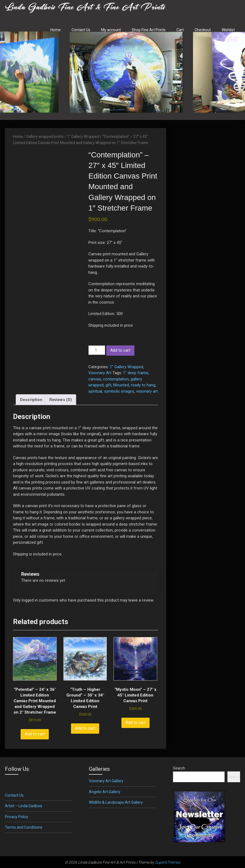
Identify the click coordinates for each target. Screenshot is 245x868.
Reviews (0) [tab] (61, 400)
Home (56, 30)
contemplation (116, 379)
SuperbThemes (168, 862)
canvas (95, 379)
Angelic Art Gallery (105, 792)
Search (179, 768)
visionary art (147, 391)
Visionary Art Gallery (106, 781)
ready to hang (143, 385)
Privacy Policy (17, 817)
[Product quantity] (97, 350)
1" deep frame (136, 373)
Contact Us (81, 30)
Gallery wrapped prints (45, 136)
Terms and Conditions (24, 827)
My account (111, 30)
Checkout (203, 30)
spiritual (95, 391)
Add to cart (120, 350)
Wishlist (228, 30)
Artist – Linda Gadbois (24, 806)
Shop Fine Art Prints (149, 30)
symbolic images (119, 391)
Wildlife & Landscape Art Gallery (116, 802)
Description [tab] (31, 400)
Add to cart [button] (35, 734)
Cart (180, 30)
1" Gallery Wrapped (83, 136)
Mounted (121, 385)
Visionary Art (100, 373)
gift (108, 385)
